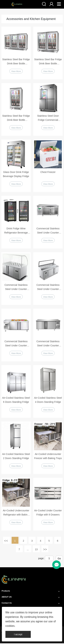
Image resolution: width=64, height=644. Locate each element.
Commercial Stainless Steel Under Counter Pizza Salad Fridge (48, 288)
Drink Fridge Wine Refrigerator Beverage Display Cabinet (16, 231)
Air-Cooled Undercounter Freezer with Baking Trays (48, 457)
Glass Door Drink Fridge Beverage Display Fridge (16, 174)
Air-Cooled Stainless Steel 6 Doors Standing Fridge (16, 400)
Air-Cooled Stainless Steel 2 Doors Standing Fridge (16, 457)
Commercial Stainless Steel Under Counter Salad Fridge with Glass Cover (16, 288)
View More (16, 71)
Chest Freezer (48, 172)
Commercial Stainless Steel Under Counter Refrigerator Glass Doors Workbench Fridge (48, 231)
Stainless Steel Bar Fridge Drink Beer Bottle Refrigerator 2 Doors (48, 62)
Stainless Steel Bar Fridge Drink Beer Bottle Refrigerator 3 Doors (16, 62)
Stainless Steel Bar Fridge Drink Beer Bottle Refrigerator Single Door (16, 118)
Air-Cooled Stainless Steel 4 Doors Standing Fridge (48, 400)
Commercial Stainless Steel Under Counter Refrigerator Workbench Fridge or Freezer (16, 344)
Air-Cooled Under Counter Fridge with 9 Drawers (48, 513)
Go (59, 559)
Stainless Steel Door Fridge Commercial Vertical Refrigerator (48, 118)
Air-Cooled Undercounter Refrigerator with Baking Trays (16, 514)
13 (36, 550)
